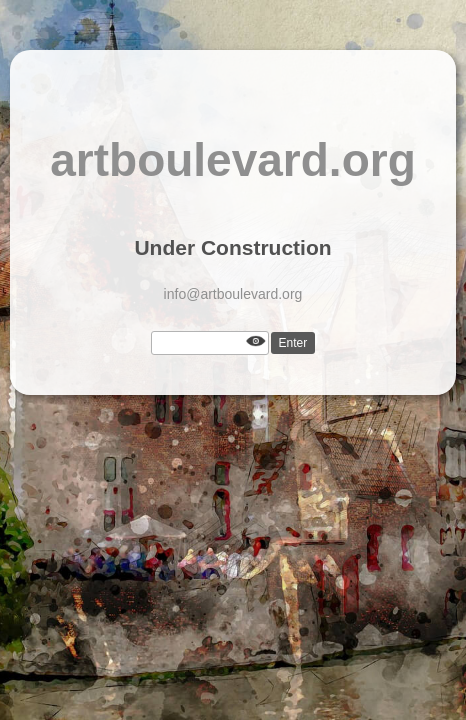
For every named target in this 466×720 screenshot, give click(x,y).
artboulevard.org (233, 160)
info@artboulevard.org (233, 294)
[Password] (210, 343)
